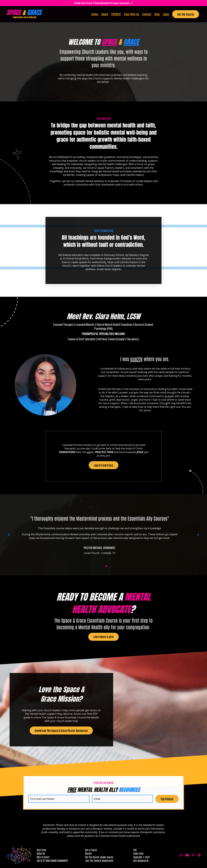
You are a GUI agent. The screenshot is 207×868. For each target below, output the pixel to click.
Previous (9, 535)
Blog (157, 14)
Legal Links (138, 853)
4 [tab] (111, 566)
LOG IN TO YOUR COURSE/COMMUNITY (52, 861)
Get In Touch (91, 850)
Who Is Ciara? (43, 857)
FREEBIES (116, 14)
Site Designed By (141, 861)
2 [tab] (101, 566)
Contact (147, 14)
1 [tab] (96, 566)
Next (198, 535)
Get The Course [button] (186, 14)
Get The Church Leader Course (99, 857)
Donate (88, 853)
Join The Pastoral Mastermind (99, 861)
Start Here (41, 850)
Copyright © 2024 (141, 857)
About (105, 14)
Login (166, 14)
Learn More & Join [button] (103, 637)
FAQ (135, 850)
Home (95, 14)
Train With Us (131, 14)
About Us (41, 853)
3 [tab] (106, 566)
